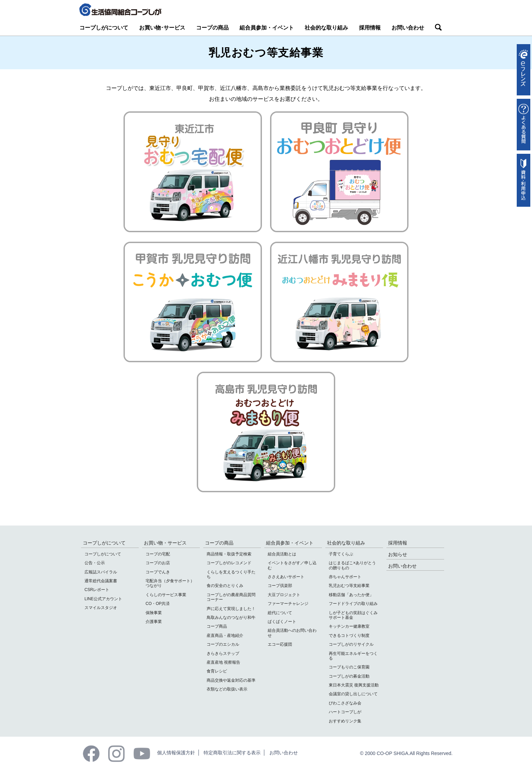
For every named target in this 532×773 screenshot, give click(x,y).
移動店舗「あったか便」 (351, 595)
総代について (280, 613)
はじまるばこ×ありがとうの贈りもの (352, 565)
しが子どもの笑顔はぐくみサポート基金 (353, 615)
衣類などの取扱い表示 (227, 689)
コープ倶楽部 (280, 586)
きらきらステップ (223, 654)
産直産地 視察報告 (223, 662)
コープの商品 (212, 28)
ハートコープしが (345, 712)
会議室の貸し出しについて (353, 694)
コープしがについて (104, 28)
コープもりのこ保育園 (349, 667)
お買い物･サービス (162, 28)
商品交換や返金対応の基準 (231, 680)
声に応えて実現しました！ (231, 609)
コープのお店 (158, 563)
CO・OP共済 (158, 604)
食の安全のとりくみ (225, 586)
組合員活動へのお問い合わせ (292, 633)
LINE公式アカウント (103, 599)
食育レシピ (217, 671)
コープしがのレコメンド (229, 563)
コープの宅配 (158, 554)
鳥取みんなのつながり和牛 (231, 618)
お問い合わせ (408, 28)
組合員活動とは (282, 554)
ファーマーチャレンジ (288, 604)
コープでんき (158, 572)
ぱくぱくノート (282, 622)
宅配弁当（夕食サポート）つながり (170, 583)
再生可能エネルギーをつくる (353, 656)
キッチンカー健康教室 (349, 626)
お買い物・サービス (165, 543)
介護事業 (154, 622)
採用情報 (370, 28)
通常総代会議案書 (101, 581)
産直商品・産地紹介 (225, 636)
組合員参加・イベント (267, 28)
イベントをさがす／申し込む (292, 565)
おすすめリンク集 (345, 721)
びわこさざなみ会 (345, 703)
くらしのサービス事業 (166, 595)
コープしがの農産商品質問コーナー (231, 597)
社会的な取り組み (326, 28)
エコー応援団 (280, 644)
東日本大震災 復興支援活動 (354, 685)
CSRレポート (97, 590)
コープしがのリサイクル (351, 644)
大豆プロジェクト (284, 595)
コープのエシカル (223, 644)
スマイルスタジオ (101, 608)
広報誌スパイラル (101, 572)
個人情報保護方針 (176, 753)
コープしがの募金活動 (349, 676)
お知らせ (398, 554)
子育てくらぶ (341, 554)
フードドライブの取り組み (353, 604)
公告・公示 (95, 563)
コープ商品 (217, 626)
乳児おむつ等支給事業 (349, 586)
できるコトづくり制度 (349, 636)
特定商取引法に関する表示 (232, 753)
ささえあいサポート (286, 577)
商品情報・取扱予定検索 (229, 554)
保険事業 (154, 613)
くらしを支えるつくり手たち (231, 574)
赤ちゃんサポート (345, 577)
